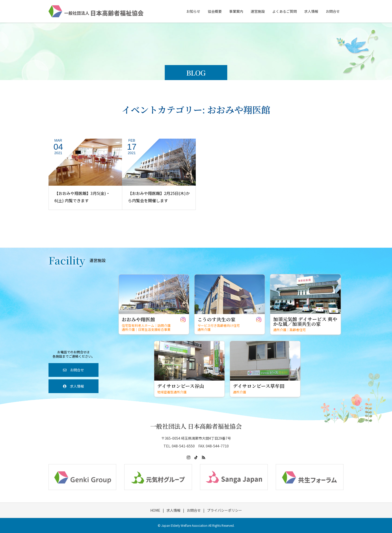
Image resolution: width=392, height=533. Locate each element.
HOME (155, 510)
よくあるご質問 (284, 11)
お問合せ (333, 11)
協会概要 (215, 11)
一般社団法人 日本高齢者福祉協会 (196, 426)
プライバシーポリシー (224, 510)
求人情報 (311, 11)
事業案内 (236, 11)
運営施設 (258, 11)
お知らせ (193, 11)
